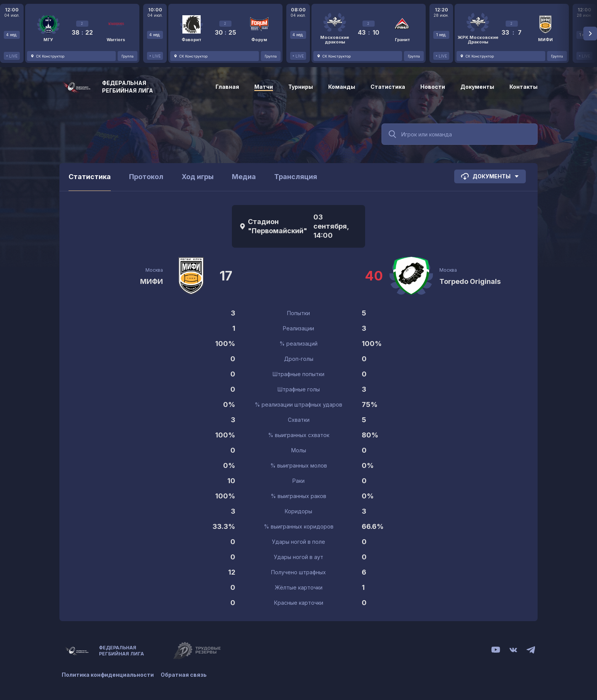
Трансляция (296, 177)
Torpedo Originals (470, 281)
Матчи (264, 87)
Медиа (244, 177)
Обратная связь (184, 674)
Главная (227, 87)
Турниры (301, 87)
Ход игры (198, 177)
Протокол (146, 177)
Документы (477, 87)
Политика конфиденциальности (108, 674)
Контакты (524, 87)
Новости (433, 87)
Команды (342, 87)
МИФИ (152, 281)
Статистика (388, 87)
